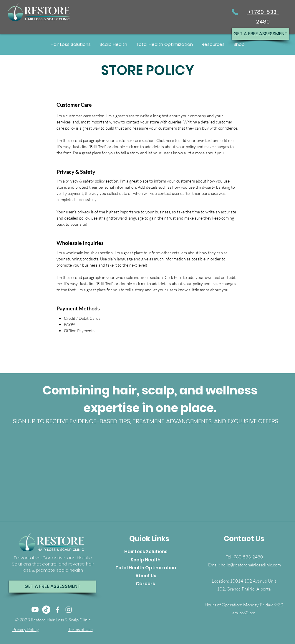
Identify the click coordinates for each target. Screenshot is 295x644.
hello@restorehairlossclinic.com (251, 565)
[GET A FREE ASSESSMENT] (260, 34)
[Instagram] (69, 610)
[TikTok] (46, 610)
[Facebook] (57, 610)
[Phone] (235, 12)
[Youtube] (35, 610)
